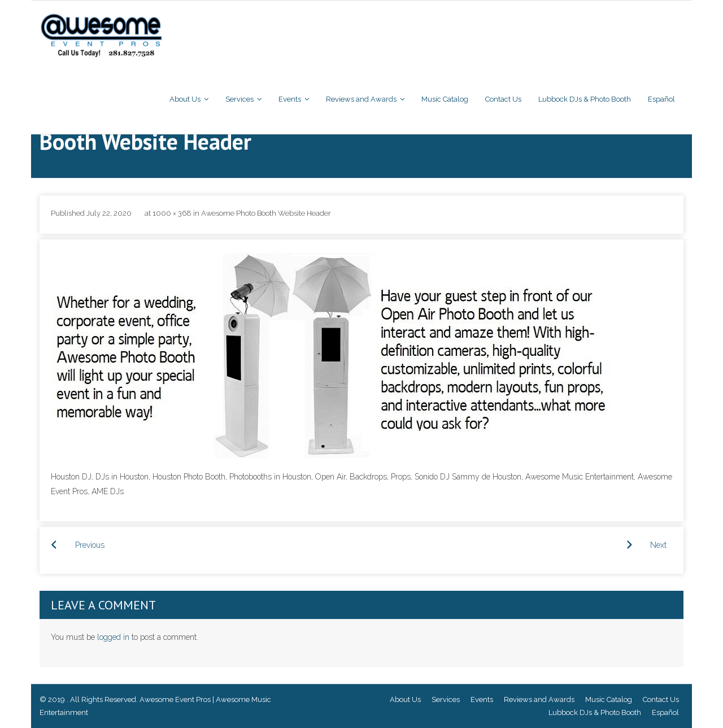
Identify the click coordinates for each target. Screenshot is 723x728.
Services (446, 699)
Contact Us (661, 699)
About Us (405, 699)
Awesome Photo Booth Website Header (266, 213)
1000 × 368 (172, 213)
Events (482, 699)
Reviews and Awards (539, 699)
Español (665, 712)
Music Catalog (609, 699)
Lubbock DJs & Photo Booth (595, 712)
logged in (113, 637)
